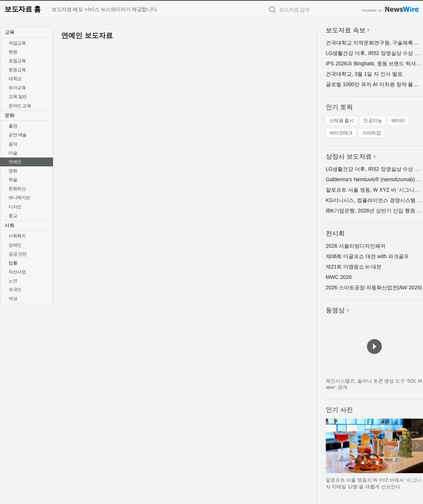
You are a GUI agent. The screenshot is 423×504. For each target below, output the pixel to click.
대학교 (15, 79)
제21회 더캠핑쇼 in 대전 (354, 267)
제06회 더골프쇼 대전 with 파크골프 (367, 256)
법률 (13, 263)
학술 (13, 180)
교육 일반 (18, 97)
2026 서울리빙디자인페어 (356, 246)
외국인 (15, 290)
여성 (13, 299)
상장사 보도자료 (349, 157)
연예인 (15, 162)
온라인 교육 (20, 106)
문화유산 (17, 189)
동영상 (335, 310)
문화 (10, 115)
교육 (10, 32)
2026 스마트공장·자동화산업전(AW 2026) (374, 287)
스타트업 (371, 133)
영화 (13, 171)
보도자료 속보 (346, 30)
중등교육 (17, 70)
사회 (10, 225)
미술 (13, 153)
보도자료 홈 (22, 9)
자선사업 (17, 272)
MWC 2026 (339, 277)
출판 (13, 126)
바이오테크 (341, 133)
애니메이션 (19, 198)
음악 (13, 144)
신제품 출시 (342, 121)
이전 (332, 446)
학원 (13, 52)
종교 (13, 216)
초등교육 (17, 61)
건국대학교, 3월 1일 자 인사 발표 (364, 74)
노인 (13, 281)
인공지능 (373, 121)
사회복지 (17, 236)
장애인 (15, 245)
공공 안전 (18, 254)
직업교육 (17, 43)
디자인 (15, 207)
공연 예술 (18, 135)
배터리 (399, 121)
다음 (417, 446)
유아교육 (17, 88)
